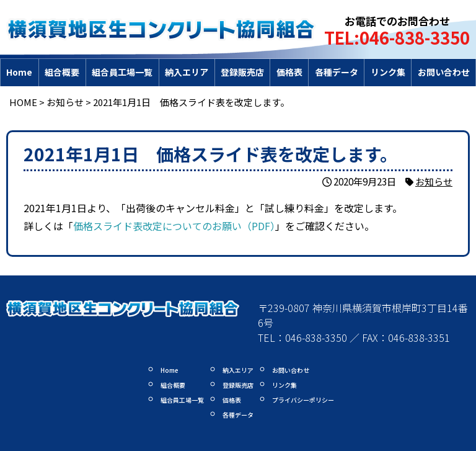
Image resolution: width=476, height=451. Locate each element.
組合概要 (62, 72)
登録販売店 (242, 72)
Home (19, 72)
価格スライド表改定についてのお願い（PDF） (174, 226)
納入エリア (187, 72)
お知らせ (434, 181)
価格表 (289, 72)
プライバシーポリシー (303, 400)
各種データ (337, 72)
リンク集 (388, 72)
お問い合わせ (444, 72)
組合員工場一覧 (122, 72)
